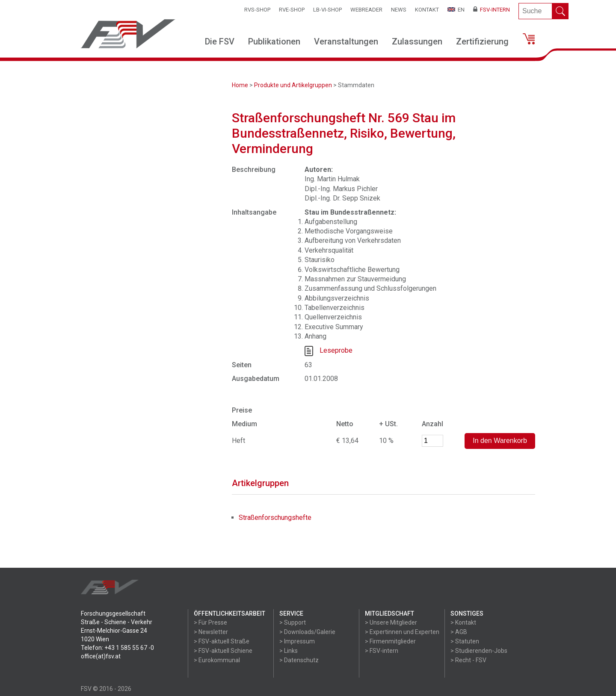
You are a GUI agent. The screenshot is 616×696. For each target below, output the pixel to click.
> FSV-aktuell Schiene (223, 651)
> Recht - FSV (468, 660)
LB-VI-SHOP (327, 10)
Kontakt (427, 10)
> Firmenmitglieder (390, 641)
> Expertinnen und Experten (402, 632)
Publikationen (274, 41)
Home (240, 85)
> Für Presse (210, 622)
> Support (293, 622)
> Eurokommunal (217, 660)
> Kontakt (463, 622)
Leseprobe (336, 350)
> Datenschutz (299, 660)
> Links (289, 651)
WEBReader (366, 10)
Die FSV (220, 41)
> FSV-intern (382, 651)
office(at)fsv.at (101, 656)
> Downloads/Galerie (307, 632)
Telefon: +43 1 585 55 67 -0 (117, 648)
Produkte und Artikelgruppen (293, 85)
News (399, 10)
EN (456, 10)
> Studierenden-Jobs (479, 651)
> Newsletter (211, 632)
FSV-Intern (492, 10)
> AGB (459, 632)
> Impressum (297, 641)
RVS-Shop (257, 10)
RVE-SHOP (292, 10)
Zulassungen (417, 41)
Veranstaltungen (346, 41)
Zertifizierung (482, 41)
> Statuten (465, 641)
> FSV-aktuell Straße (222, 641)
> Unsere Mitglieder (391, 622)
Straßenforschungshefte (275, 518)
